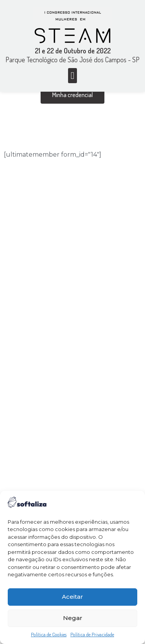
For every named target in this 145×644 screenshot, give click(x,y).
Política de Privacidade (92, 634)
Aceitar (72, 597)
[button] (72, 76)
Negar (73, 618)
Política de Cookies (49, 634)
